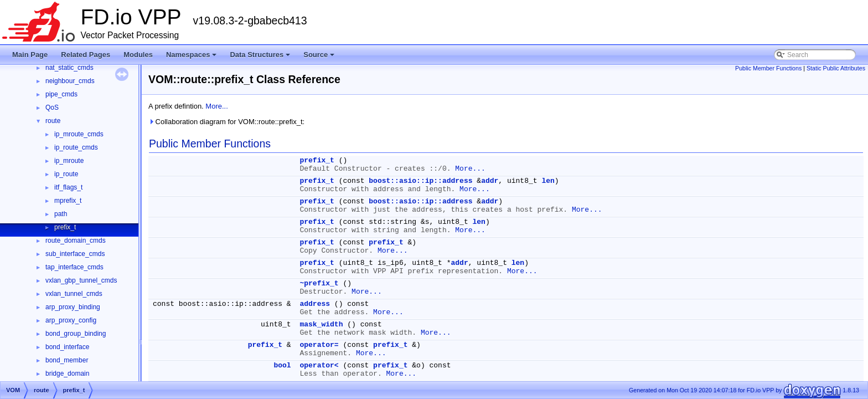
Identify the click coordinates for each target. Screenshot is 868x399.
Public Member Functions (768, 68)
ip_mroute (69, 161)
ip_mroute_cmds (79, 134)
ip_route (66, 174)
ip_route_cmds (76, 147)
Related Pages (86, 55)
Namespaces (192, 58)
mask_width (321, 324)
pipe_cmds (61, 94)
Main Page (30, 55)
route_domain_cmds (76, 241)
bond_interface (67, 347)
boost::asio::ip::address (420, 181)
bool (282, 365)
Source (320, 58)
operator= (319, 345)
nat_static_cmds (69, 68)
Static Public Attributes (836, 68)
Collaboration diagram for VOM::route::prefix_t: (226, 122)
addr (490, 181)
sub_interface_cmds (75, 254)
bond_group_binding (76, 334)
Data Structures (261, 58)
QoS (52, 108)
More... (216, 106)
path (61, 214)
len (548, 181)
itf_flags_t (68, 187)
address (315, 304)
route (53, 121)
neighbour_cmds (70, 81)
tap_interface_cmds (74, 267)
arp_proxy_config (71, 320)
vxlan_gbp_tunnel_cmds (81, 280)
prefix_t (65, 227)
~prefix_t (319, 283)
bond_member (67, 360)
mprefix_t (68, 201)
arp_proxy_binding (73, 307)
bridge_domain (67, 374)
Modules (138, 55)
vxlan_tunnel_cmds (74, 294)
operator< (319, 365)
